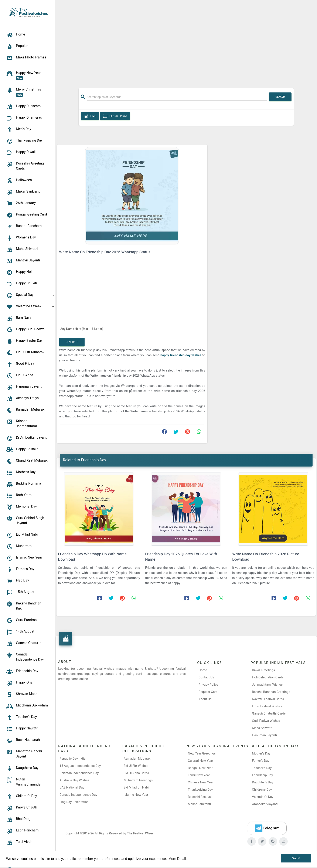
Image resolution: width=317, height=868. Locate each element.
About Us (205, 699)
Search (280, 97)
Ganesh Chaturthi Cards (269, 713)
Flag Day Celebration (74, 802)
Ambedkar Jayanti (265, 804)
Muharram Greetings (138, 780)
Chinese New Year (201, 782)
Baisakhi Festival (200, 797)
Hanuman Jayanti (264, 735)
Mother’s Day (261, 753)
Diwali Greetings (263, 670)
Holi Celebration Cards (268, 677)
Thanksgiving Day (200, 790)
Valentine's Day (263, 797)
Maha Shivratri (262, 728)
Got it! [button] (296, 858)
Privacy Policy (208, 685)
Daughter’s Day (263, 782)
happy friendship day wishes (181, 355)
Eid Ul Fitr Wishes (136, 766)
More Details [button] (178, 859)
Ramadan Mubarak (137, 759)
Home (90, 116)
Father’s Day (261, 761)
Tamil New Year (199, 775)
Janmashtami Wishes (267, 685)
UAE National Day (72, 787)
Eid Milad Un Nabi (136, 787)
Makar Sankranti (199, 804)
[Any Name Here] (108, 329)
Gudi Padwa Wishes (266, 721)
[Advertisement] (186, 42)
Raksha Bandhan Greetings (271, 692)
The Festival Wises (140, 833)
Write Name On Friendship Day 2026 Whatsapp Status (105, 252)
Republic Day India (73, 759)
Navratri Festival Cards (268, 699)
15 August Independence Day (80, 766)
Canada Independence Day (78, 795)
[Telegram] (267, 828)
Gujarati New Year (200, 761)
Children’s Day (262, 790)
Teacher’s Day (262, 768)
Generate (72, 342)
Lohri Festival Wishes (267, 706)
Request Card (208, 692)
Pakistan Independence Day (79, 773)
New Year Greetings (202, 753)
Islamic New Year (136, 795)
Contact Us (206, 677)
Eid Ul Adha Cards (136, 773)
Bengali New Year (200, 768)
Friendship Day (115, 116)
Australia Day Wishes (74, 780)
